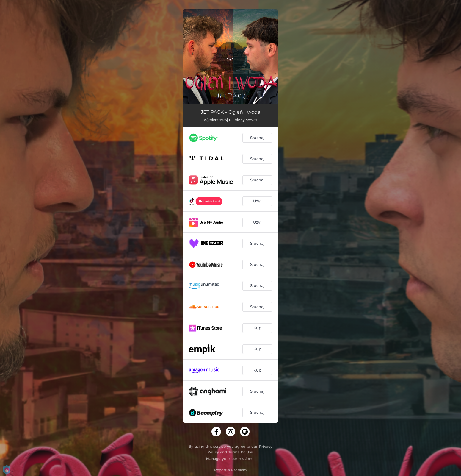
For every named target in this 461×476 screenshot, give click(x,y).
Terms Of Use (241, 452)
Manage (213, 459)
